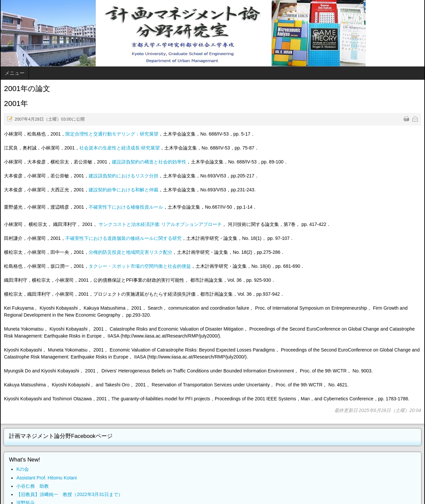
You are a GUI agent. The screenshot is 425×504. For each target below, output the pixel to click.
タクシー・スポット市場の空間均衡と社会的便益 (140, 266)
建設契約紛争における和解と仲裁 (124, 190)
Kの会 (22, 469)
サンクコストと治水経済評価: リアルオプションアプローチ (160, 224)
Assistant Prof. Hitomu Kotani (46, 478)
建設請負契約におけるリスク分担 (124, 176)
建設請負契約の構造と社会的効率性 (149, 162)
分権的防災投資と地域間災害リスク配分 (130, 252)
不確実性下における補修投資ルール (126, 207)
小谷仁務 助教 (33, 486)
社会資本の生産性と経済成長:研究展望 (120, 148)
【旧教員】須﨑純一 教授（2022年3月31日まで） (70, 494)
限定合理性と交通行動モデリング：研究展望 (112, 134)
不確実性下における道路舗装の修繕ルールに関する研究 (124, 238)
